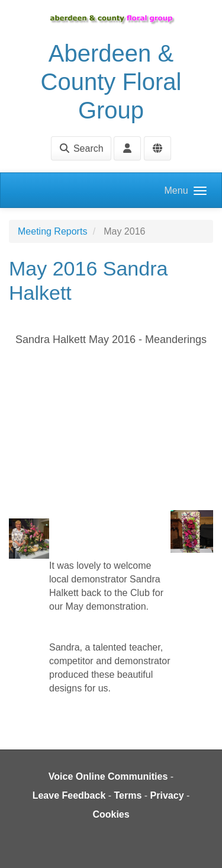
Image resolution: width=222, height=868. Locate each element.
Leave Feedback (69, 795)
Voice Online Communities (108, 776)
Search (81, 148)
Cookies (111, 814)
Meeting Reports (52, 231)
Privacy (167, 795)
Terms (128, 795)
